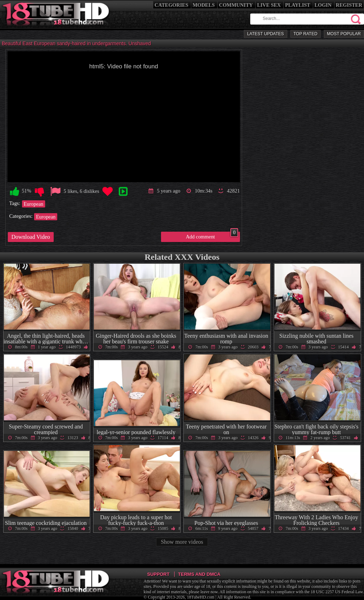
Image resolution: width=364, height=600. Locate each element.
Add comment (212, 236)
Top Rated (306, 34)
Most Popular (344, 34)
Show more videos (182, 542)
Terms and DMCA (199, 574)
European (34, 204)
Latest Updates (265, 34)
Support (158, 574)
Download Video (31, 237)
